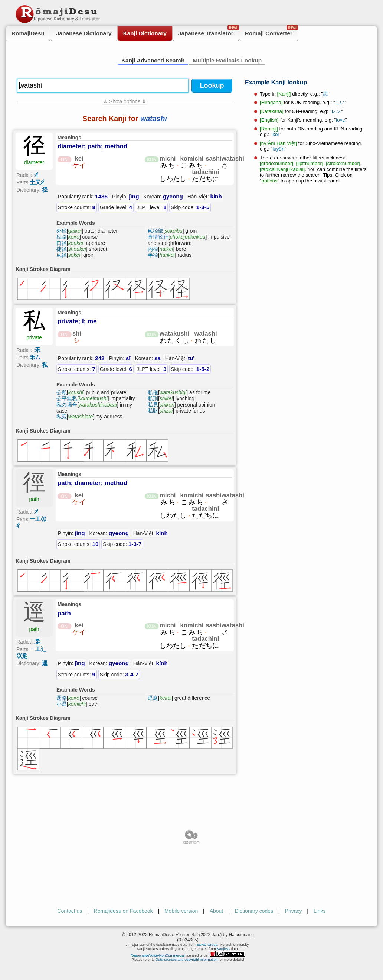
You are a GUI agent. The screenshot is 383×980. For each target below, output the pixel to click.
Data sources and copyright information (186, 959)
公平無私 (67, 398)
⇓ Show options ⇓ (125, 101)
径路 (62, 237)
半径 (153, 255)
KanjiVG (223, 949)
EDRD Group (207, 945)
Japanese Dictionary (84, 33)
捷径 (62, 249)
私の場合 (67, 405)
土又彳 (38, 182)
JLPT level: (152, 207)
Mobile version (181, 911)
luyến (278, 149)
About (217, 911)
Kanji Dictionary (145, 33)
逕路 (62, 698)
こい (340, 102)
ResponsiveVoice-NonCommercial (158, 955)
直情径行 (158, 237)
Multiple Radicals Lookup (227, 60)
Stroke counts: (77, 207)
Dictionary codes (254, 911)
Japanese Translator (209, 31)
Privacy (294, 911)
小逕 (62, 704)
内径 (153, 249)
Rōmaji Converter (271, 31)
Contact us (70, 911)
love (340, 120)
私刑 (153, 398)
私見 (153, 405)
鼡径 (62, 255)
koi (276, 134)
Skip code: (190, 207)
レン (336, 111)
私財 (153, 411)
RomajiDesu (28, 33)
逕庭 (153, 698)
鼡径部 (156, 231)
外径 (62, 231)
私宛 (62, 417)
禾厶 (35, 357)
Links (320, 911)
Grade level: (116, 207)
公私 (62, 392)
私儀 (153, 392)
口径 (62, 243)
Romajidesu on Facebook (123, 911)
